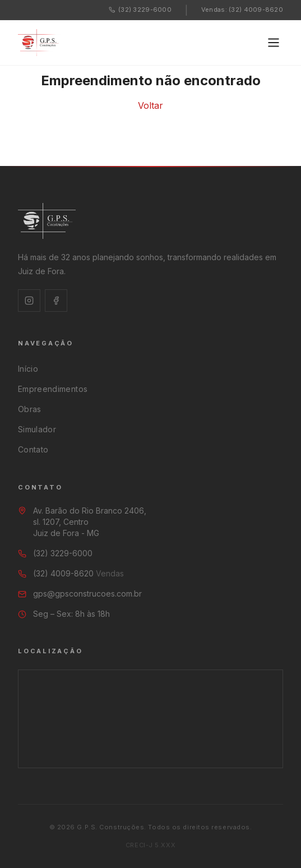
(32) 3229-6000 (140, 10)
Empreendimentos (53, 389)
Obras (30, 409)
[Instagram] (29, 301)
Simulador (37, 429)
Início (28, 369)
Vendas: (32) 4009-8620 (242, 10)
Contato (33, 449)
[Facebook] (56, 301)
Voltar (150, 105)
